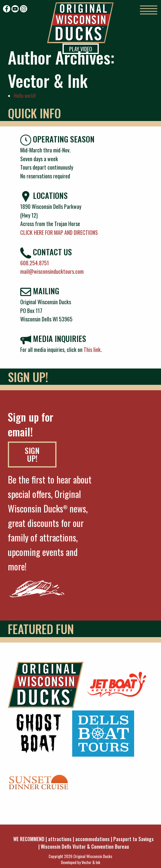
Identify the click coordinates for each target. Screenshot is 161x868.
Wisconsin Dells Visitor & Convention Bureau (85, 847)
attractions (60, 839)
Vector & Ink (91, 862)
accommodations (92, 839)
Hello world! (25, 96)
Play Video (81, 49)
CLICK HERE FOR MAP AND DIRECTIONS (59, 232)
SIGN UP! (32, 454)
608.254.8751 (35, 263)
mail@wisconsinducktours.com (52, 271)
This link (92, 349)
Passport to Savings (134, 839)
